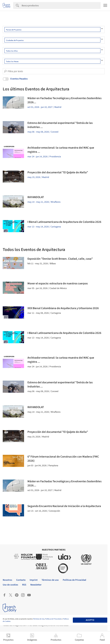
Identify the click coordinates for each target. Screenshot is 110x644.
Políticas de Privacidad (53, 619)
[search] (5, 71)
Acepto (90, 620)
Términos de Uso (39, 619)
